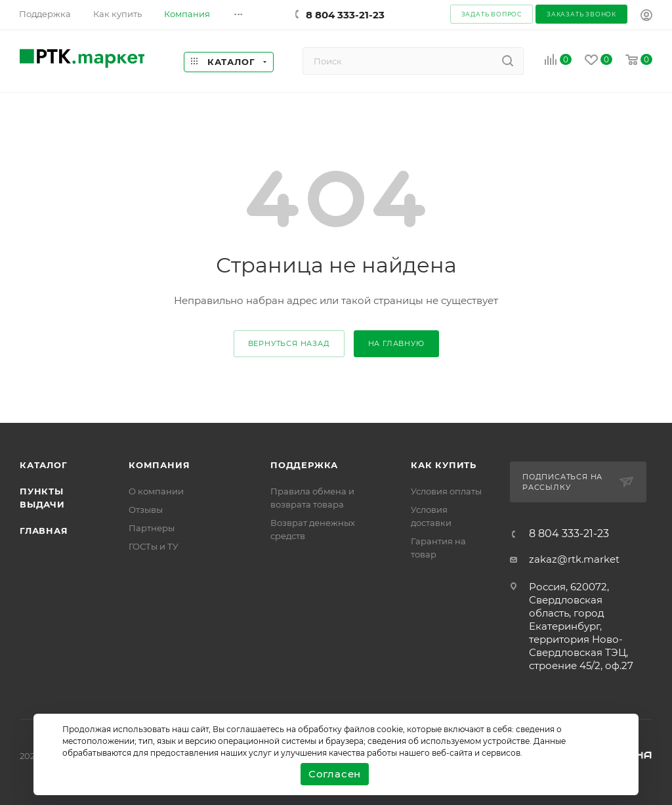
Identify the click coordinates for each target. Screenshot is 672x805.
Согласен (335, 774)
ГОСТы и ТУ (154, 546)
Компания (159, 465)
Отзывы (146, 510)
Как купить (444, 465)
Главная (44, 531)
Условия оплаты (446, 491)
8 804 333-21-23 (345, 15)
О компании (156, 491)
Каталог (44, 465)
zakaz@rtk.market (574, 559)
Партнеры (152, 528)
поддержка (304, 465)
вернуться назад (289, 343)
